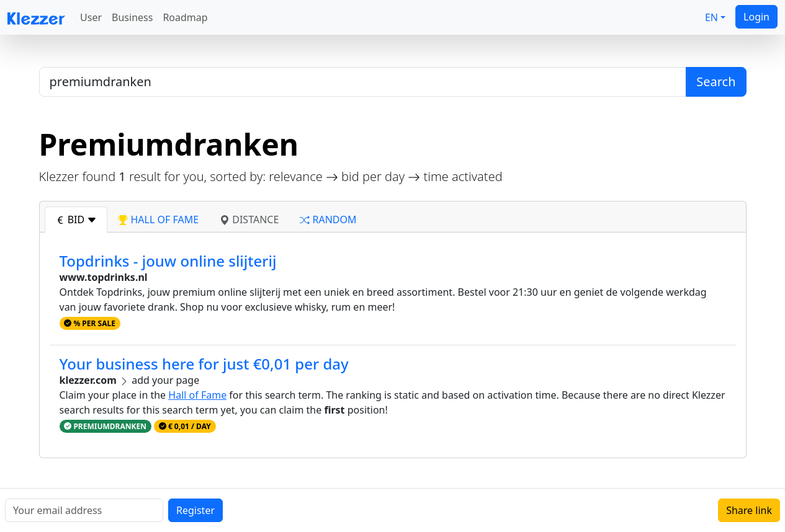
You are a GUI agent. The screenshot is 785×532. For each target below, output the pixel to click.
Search (716, 82)
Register (195, 510)
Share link (749, 510)
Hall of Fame (197, 395)
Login (756, 17)
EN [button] (711, 17)
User (91, 17)
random (328, 219)
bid (76, 219)
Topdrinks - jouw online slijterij (168, 261)
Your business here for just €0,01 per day (204, 364)
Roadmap (185, 17)
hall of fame (158, 219)
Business (132, 17)
